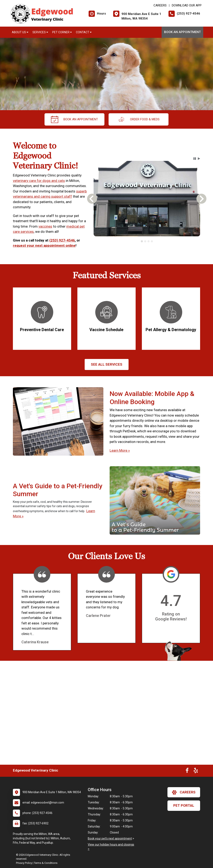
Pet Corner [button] (62, 32)
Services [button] (40, 32)
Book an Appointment (182, 32)
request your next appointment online (44, 245)
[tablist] (147, 241)
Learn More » (120, 450)
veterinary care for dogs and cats (39, 181)
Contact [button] (84, 32)
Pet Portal (184, 805)
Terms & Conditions (46, 863)
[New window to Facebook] (187, 771)
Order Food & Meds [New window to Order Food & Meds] (139, 119)
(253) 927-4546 (62, 240)
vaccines (45, 226)
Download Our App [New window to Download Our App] (187, 5)
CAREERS (160, 5)
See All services (107, 364)
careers (184, 792)
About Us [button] (20, 32)
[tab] (142, 241)
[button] (195, 159)
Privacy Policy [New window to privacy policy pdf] (24, 863)
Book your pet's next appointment (110, 838)
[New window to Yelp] (196, 771)
